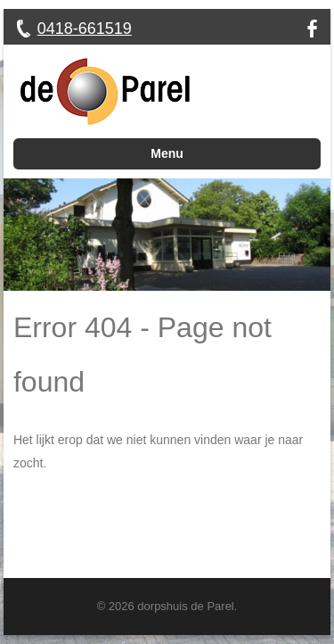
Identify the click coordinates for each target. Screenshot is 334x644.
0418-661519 (85, 29)
